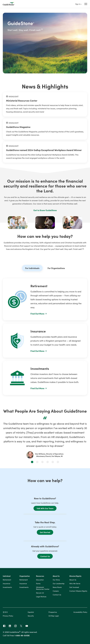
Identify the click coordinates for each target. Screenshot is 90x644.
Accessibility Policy (80, 612)
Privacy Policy (8, 616)
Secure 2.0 (40, 593)
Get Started (45, 532)
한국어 (5, 612)
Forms (38, 584)
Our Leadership (59, 584)
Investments (7, 587)
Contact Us (45, 556)
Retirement (7, 580)
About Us (56, 576)
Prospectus (53, 612)
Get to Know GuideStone (45, 210)
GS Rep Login (54, 616)
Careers (56, 591)
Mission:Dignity (75, 576)
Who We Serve (75, 584)
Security (31, 616)
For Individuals (32, 268)
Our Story (56, 580)
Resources (40, 576)
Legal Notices (41, 597)
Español (31, 612)
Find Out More (39, 314)
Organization (25, 576)
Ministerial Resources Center (43, 588)
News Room (57, 587)
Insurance (7, 584)
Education (40, 580)
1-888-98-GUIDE (22, 635)
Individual (7, 576)
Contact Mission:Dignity (78, 591)
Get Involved (74, 587)
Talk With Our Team (45, 508)
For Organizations (56, 268)
